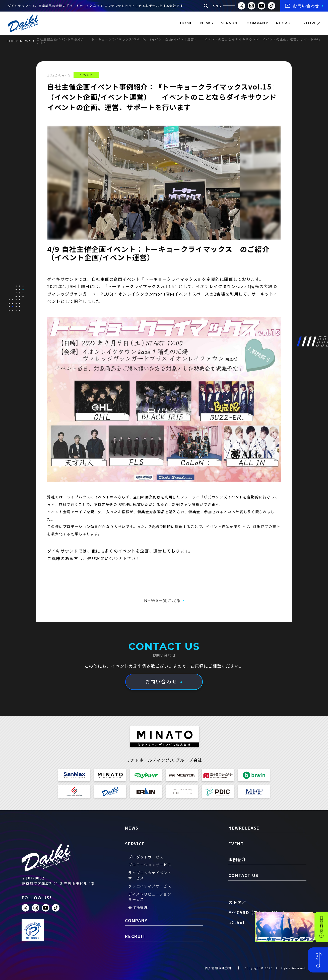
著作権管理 (138, 907)
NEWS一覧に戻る (162, 600)
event (236, 844)
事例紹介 (237, 859)
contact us (243, 875)
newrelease (244, 828)
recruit (285, 23)
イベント (86, 75)
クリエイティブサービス (150, 886)
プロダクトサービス (146, 857)
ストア (235, 902)
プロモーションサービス (150, 865)
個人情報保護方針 (218, 968)
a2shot (237, 922)
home (186, 23)
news (207, 23)
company (257, 23)
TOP (11, 41)
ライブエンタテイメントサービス (150, 875)
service (230, 23)
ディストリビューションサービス (150, 897)
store (310, 23)
